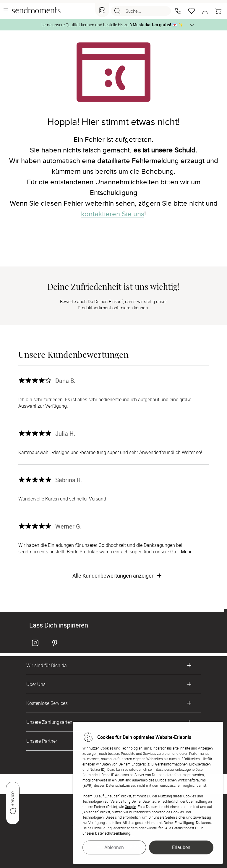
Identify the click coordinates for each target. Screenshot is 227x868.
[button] (178, 11)
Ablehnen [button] (114, 847)
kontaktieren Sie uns (113, 214)
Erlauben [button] (181, 847)
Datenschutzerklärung (113, 833)
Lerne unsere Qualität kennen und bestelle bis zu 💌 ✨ (112, 25)
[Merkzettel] (192, 11)
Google (130, 807)
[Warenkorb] (218, 11)
